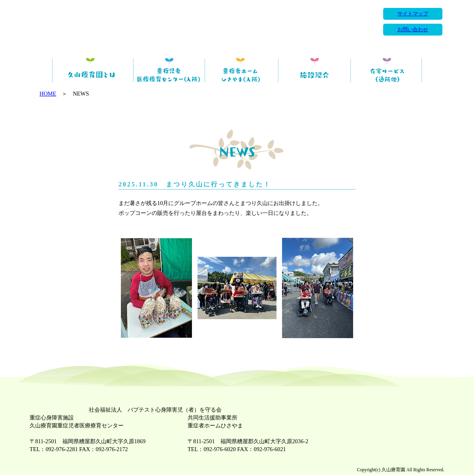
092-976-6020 (220, 449)
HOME (48, 94)
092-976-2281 (62, 449)
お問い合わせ (413, 30)
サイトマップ (413, 14)
